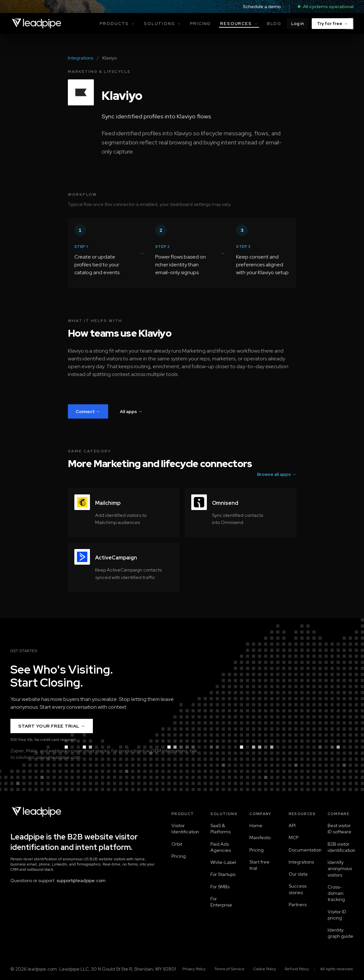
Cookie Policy (265, 969)
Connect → (88, 411)
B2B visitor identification (341, 847)
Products (117, 24)
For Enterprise (221, 902)
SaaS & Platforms (220, 829)
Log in (298, 24)
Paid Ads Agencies (221, 847)
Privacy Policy (194, 969)
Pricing (201, 24)
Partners (298, 905)
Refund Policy (297, 969)
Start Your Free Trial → (52, 726)
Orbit (177, 844)
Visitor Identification (184, 829)
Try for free (332, 24)
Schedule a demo (262, 7)
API (292, 826)
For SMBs (220, 887)
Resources (239, 24)
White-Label (223, 862)
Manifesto (260, 838)
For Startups (223, 874)
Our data (298, 874)
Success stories (298, 889)
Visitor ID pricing (337, 915)
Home (256, 826)
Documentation (302, 850)
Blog (274, 24)
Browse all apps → (277, 474)
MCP (294, 838)
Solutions (162, 24)
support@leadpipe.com (81, 880)
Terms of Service (229, 969)
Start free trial (259, 865)
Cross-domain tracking (336, 893)
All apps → (131, 411)
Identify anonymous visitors (340, 869)
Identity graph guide (340, 933)
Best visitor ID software (339, 829)
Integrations (81, 58)
